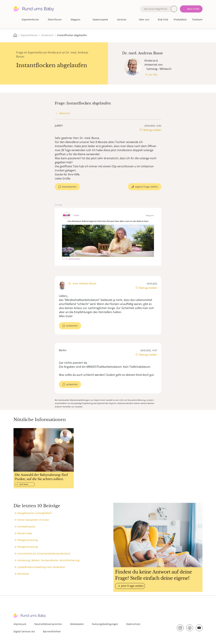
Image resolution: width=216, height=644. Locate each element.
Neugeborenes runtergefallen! (35, 513)
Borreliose (23, 574)
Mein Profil (193, 9)
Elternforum (55, 19)
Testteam (197, 19)
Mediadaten (77, 624)
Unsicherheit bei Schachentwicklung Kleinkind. (44, 554)
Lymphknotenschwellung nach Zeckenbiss (41, 567)
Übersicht (64, 113)
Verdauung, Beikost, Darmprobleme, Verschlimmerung (49, 560)
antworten (72, 326)
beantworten (69, 187)
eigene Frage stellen (147, 187)
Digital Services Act (24, 631)
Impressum (20, 624)
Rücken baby (25, 533)
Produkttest (180, 19)
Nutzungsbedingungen (105, 624)
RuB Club (163, 19)
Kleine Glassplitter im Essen (33, 520)
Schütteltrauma (26, 527)
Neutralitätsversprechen (48, 624)
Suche (174, 9)
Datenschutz (133, 624)
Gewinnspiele (100, 19)
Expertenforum (30, 19)
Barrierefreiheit (52, 631)
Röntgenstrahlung (28, 540)
